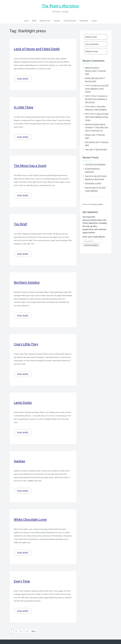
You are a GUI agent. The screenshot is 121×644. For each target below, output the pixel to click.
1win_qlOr (89, 149)
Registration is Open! (93, 183)
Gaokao (19, 461)
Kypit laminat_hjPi (92, 142)
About (34, 21)
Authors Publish (97, 204)
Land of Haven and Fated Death (37, 49)
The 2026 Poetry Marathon (95, 164)
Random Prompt (92, 51)
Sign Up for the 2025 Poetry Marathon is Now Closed (97, 89)
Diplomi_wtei (90, 135)
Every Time (22, 581)
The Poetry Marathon (60, 6)
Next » (34, 631)
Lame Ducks (23, 403)
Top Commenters (70, 21)
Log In (26, 21)
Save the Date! (91, 81)
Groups (94, 21)
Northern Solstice (27, 282)
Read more (23, 79)
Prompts (57, 21)
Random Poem (45, 21)
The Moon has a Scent (30, 166)
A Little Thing (24, 107)
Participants (84, 21)
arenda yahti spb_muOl (94, 78)
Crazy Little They (26, 344)
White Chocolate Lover (30, 519)
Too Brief (20, 224)
